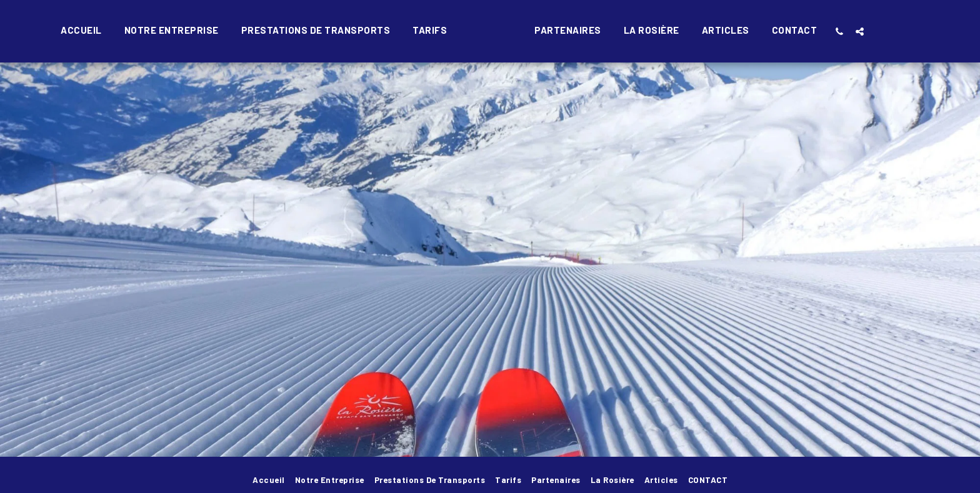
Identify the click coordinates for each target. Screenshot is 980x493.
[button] (868, 31)
